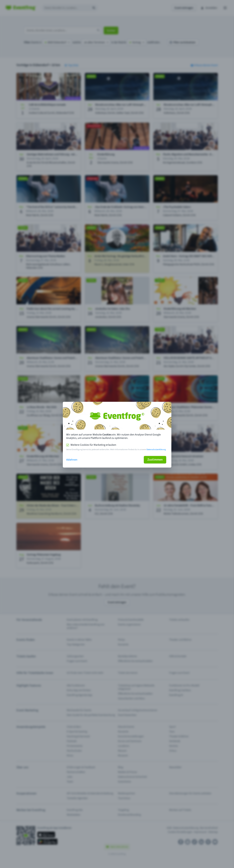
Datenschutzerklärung (156, 450)
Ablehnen (72, 460)
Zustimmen (155, 460)
